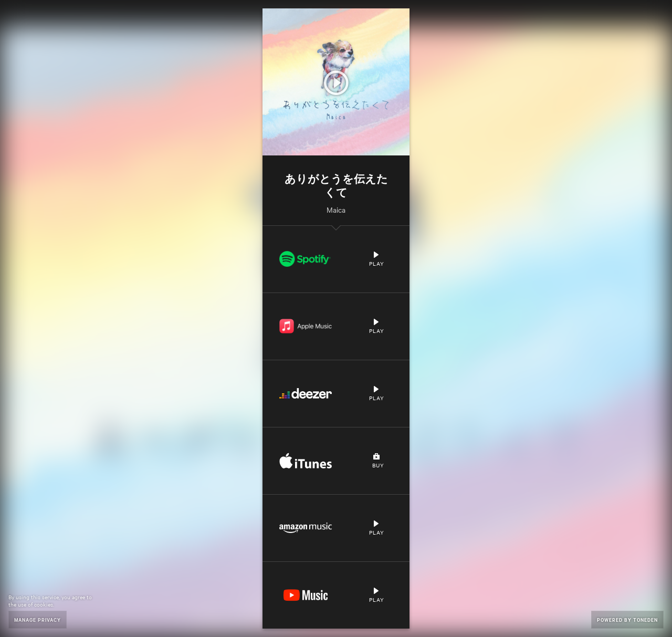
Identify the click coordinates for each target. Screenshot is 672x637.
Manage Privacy (38, 619)
